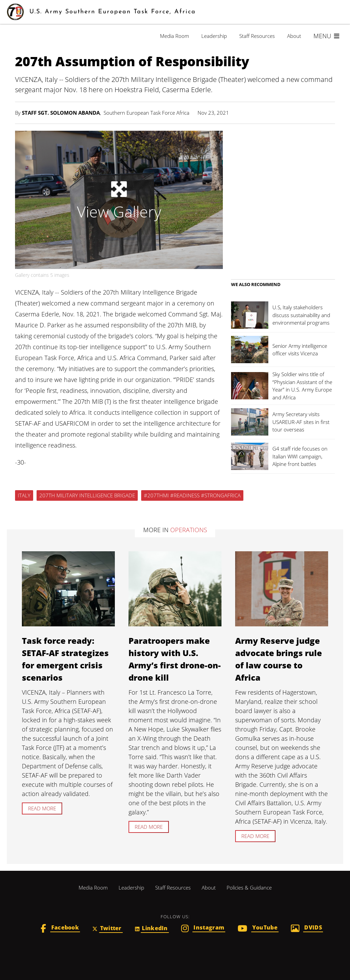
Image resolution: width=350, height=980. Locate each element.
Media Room (174, 36)
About (294, 36)
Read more (42, 808)
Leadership (214, 36)
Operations (189, 530)
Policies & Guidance (249, 887)
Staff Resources (257, 36)
